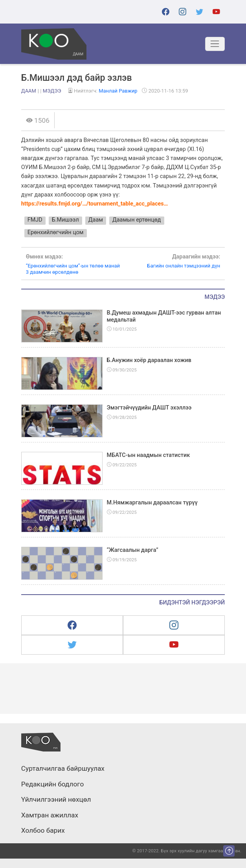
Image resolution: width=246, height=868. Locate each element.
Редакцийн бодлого (52, 784)
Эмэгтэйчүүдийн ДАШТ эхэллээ (149, 408)
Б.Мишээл (65, 220)
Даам (29, 91)
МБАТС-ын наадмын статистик (149, 455)
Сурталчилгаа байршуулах (63, 769)
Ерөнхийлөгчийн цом (56, 232)
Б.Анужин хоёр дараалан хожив (149, 360)
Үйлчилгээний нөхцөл (56, 800)
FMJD (35, 220)
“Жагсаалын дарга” (133, 550)
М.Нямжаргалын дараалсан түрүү (152, 503)
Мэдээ (52, 91)
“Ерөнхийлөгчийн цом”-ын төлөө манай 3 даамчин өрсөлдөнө (74, 264)
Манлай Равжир (118, 91)
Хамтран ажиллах (50, 815)
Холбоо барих (43, 831)
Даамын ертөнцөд (137, 220)
